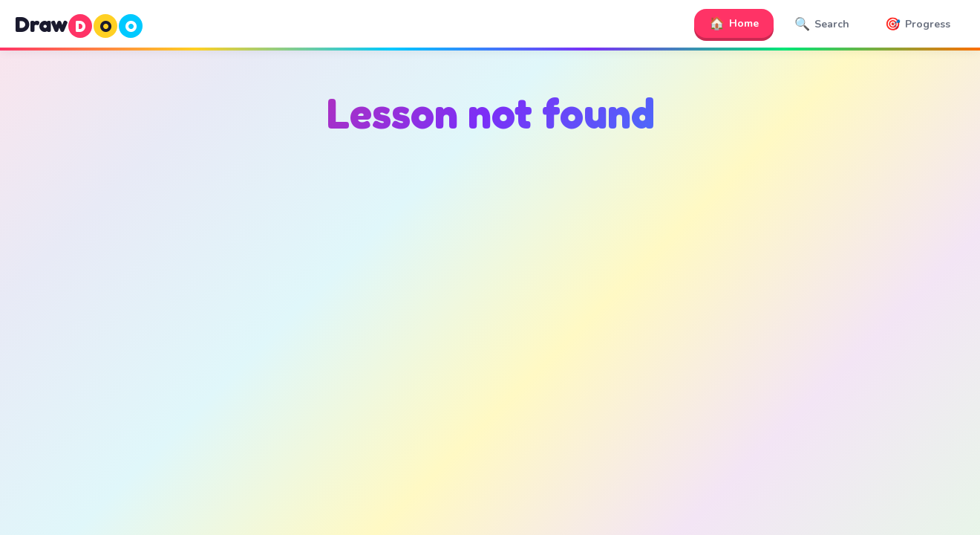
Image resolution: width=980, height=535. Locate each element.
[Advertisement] (490, 298)
